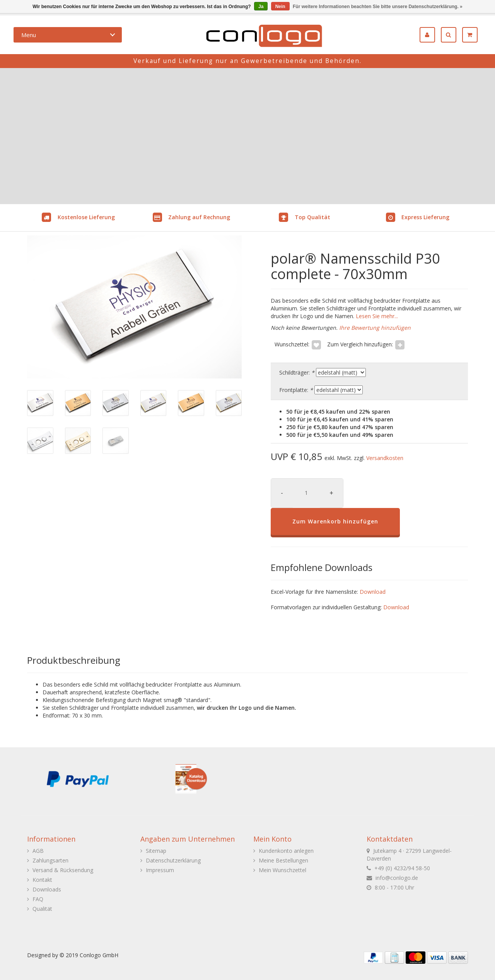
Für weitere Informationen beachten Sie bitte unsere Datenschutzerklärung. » (378, 7)
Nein (280, 7)
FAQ (38, 899)
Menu (29, 35)
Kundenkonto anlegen (286, 851)
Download (373, 592)
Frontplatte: (296, 390)
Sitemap (156, 851)
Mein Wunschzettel (282, 870)
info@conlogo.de (397, 878)
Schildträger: (297, 372)
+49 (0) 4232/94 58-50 (402, 868)
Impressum (160, 870)
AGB (38, 851)
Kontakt (42, 880)
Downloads (47, 889)
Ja (261, 7)
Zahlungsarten (50, 860)
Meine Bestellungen (283, 860)
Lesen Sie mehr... (376, 316)
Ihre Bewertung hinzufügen (375, 328)
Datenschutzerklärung (173, 860)
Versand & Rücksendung (63, 870)
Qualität (42, 909)
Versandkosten (385, 458)
